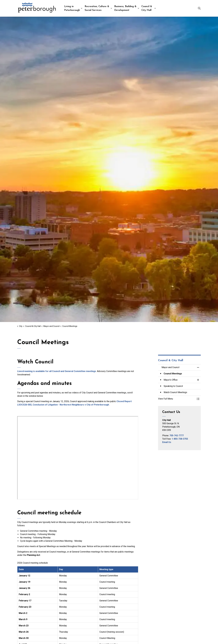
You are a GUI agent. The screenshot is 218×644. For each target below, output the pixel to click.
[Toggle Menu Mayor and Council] (198, 399)
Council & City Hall (147, 8)
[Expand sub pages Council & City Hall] (155, 8)
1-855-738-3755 (180, 439)
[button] (177, 399)
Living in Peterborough (72, 8)
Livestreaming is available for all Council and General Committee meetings (57, 371)
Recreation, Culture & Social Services (97, 8)
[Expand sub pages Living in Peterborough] (82, 8)
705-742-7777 (177, 436)
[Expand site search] (199, 8)
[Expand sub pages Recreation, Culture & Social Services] (111, 8)
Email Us (167, 442)
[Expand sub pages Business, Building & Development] (138, 8)
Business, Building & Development (125, 8)
